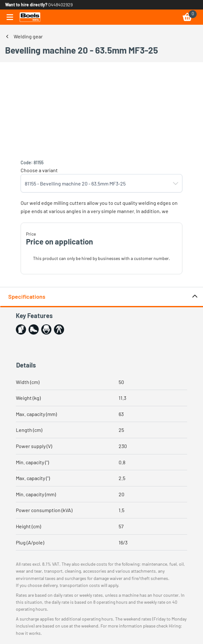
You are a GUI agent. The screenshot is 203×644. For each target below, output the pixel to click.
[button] (176, 183)
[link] (30, 17)
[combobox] (95, 183)
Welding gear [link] (28, 36)
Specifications (103, 297)
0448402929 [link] (60, 5)
